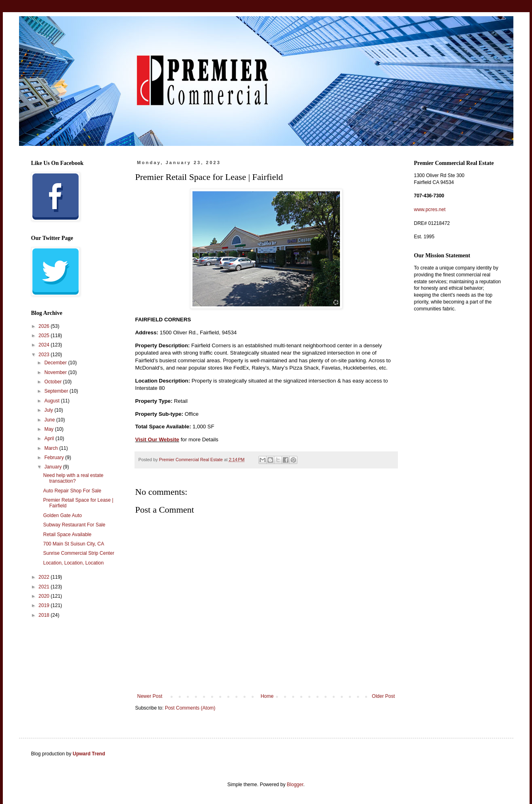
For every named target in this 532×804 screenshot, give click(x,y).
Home (267, 696)
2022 (45, 577)
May (49, 429)
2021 (45, 587)
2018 (45, 615)
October (53, 382)
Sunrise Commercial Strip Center (78, 553)
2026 (45, 326)
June (50, 420)
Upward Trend (89, 754)
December (56, 363)
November (56, 372)
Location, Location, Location (73, 563)
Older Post (384, 696)
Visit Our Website (157, 439)
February (54, 458)
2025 (45, 336)
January (53, 467)
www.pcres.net (430, 210)
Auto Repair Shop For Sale (72, 491)
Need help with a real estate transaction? (73, 478)
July (49, 410)
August (52, 401)
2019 (45, 605)
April (50, 438)
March (52, 448)
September (57, 391)
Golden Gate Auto (62, 515)
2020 (45, 596)
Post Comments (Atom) (190, 708)
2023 (45, 355)
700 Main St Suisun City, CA (74, 544)
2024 (45, 345)
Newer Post (150, 696)
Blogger (295, 785)
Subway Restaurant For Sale (74, 525)
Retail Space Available (67, 535)
